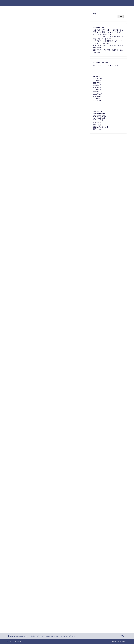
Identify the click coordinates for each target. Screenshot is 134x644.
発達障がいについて (17, 14)
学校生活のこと (99, 122)
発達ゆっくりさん (30, 562)
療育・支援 (97, 125)
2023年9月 (97, 96)
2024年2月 (97, 85)
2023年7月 (97, 101)
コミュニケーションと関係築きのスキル (37, 97)
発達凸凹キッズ (41, 562)
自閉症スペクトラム (76, 562)
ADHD (14, 562)
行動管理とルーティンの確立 (33, 101)
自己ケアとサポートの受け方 (33, 105)
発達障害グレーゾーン (62, 562)
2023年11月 (98, 92)
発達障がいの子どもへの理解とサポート (37, 93)
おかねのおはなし (100, 116)
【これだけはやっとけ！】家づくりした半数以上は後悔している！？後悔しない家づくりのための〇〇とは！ (108, 32)
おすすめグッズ (99, 118)
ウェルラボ (13, 3)
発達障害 (51, 562)
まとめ (24, 109)
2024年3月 (97, 83)
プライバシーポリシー (15, 641)
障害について (98, 129)
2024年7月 (97, 81)
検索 (95, 14)
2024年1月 (97, 87)
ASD (21, 562)
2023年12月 (98, 90)
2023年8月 (97, 99)
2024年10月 (98, 78)
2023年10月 (98, 94)
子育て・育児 (98, 120)
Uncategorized (99, 113)
